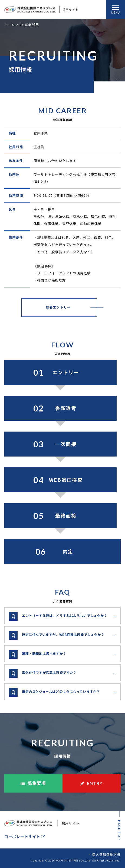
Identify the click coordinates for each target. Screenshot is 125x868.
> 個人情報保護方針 (105, 854)
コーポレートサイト (25, 837)
